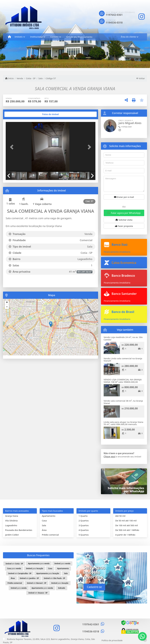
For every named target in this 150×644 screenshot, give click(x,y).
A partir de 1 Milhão (125, 535)
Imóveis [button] (19, 37)
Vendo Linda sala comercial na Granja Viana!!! (123, 360)
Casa (44, 521)
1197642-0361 (114, 15)
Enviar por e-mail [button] (124, 197)
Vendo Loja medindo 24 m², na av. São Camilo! (123, 338)
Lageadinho (11, 525)
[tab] (15, 114)
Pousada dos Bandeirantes (19, 530)
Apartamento (49, 516)
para (39, 563)
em (14, 564)
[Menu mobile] (9, 37)
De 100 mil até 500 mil (127, 525)
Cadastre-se (94, 587)
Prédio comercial (50, 535)
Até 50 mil (120, 516)
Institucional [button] (36, 37)
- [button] (7, 307)
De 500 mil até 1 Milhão (127, 530)
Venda (20, 78)
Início (9, 78)
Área (44, 530)
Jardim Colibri (12, 535)
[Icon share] (142, 17)
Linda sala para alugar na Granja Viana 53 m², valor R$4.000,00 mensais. (123, 423)
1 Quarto (83, 516)
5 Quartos (84, 535)
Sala (40, 78)
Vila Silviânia (11, 521)
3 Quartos (84, 525)
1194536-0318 (114, 23)
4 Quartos (84, 530)
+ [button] (7, 303)
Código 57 (51, 78)
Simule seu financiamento (79, 37)
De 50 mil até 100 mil (126, 521)
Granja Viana (12, 516)
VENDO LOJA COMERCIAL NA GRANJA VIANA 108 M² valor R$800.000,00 (123, 381)
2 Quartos (84, 521)
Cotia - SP (31, 78)
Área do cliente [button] (128, 37)
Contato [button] (54, 37)
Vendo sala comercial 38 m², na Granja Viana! (123, 402)
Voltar (141, 78)
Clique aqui (110, 457)
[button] (12, 147)
